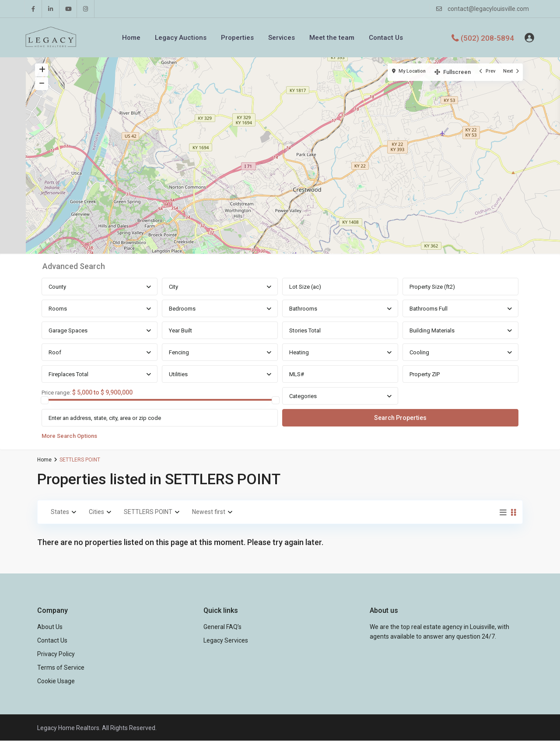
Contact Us (386, 38)
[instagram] (86, 9)
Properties (237, 38)
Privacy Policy (56, 654)
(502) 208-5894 (487, 38)
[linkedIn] (51, 9)
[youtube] (68, 9)
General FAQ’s (222, 627)
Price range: (56, 393)
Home (131, 38)
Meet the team (332, 38)
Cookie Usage (56, 681)
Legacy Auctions (181, 38)
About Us (50, 627)
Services (282, 38)
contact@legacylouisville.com (488, 9)
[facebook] (33, 9)
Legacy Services (226, 640)
